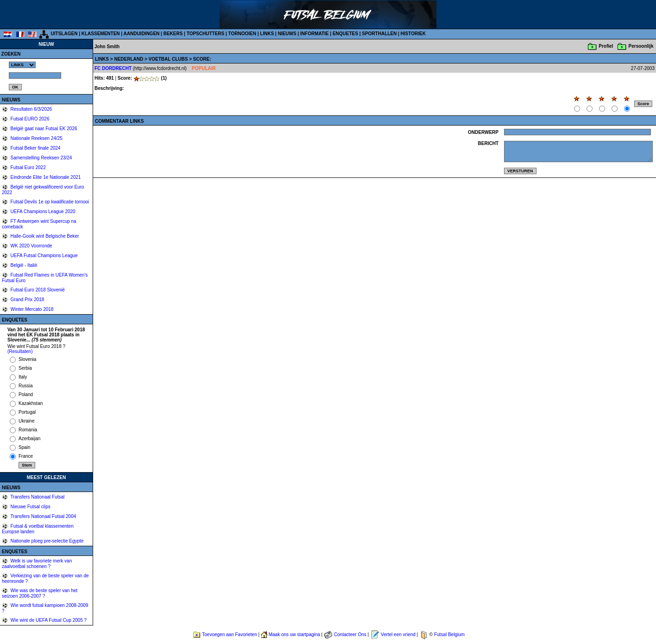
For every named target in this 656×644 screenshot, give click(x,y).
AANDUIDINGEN (142, 34)
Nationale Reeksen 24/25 (36, 138)
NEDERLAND (129, 59)
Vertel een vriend (398, 635)
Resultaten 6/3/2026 (31, 109)
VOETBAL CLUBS (169, 59)
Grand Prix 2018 (27, 300)
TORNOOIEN (242, 34)
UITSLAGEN (64, 34)
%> (22, 65)
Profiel (606, 46)
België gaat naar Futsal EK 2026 (43, 129)
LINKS (267, 34)
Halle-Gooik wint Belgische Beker (44, 236)
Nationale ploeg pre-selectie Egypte (47, 541)
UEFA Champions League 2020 (42, 212)
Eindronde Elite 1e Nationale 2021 (45, 177)
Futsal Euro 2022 (28, 167)
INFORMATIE (314, 34)
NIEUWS (287, 34)
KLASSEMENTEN (101, 34)
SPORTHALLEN (379, 34)
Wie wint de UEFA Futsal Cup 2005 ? (48, 620)
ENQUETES (345, 34)
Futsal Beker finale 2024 (35, 148)
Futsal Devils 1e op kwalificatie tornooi (49, 202)
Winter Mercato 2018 (32, 309)
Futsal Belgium (449, 635)
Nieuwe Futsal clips (30, 507)
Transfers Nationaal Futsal (37, 497)
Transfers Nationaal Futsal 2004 (43, 516)
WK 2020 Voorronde (31, 246)
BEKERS (173, 34)
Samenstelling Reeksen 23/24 (41, 158)
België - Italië (23, 265)
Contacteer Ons (350, 635)
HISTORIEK (413, 34)
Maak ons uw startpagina (294, 635)
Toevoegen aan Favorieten (229, 635)
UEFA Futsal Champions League (44, 256)
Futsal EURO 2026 (29, 119)
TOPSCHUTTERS (206, 34)
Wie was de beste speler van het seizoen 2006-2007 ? (40, 593)
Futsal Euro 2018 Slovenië (37, 290)
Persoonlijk (641, 46)
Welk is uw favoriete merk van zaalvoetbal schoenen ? (37, 564)
